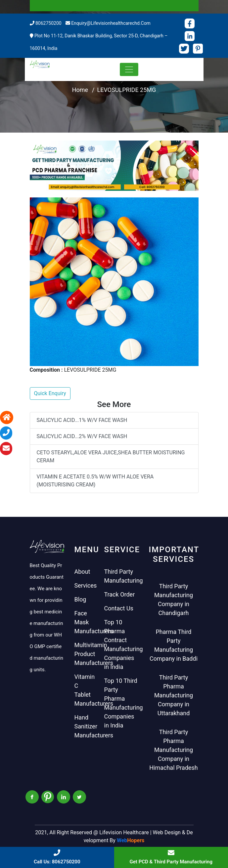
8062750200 (48, 23)
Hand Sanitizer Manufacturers (94, 726)
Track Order (120, 594)
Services (86, 585)
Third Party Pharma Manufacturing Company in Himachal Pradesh (174, 750)
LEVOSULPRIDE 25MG (127, 90)
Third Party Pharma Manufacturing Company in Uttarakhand (174, 695)
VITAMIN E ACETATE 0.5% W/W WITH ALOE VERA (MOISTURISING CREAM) (95, 481)
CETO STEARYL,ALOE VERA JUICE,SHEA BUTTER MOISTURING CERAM (111, 456)
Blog (80, 599)
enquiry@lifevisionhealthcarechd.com (111, 23)
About (82, 572)
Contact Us (119, 608)
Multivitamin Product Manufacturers (94, 654)
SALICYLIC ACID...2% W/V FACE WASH (82, 436)
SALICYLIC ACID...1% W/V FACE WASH (82, 420)
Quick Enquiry (50, 393)
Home (80, 90)
